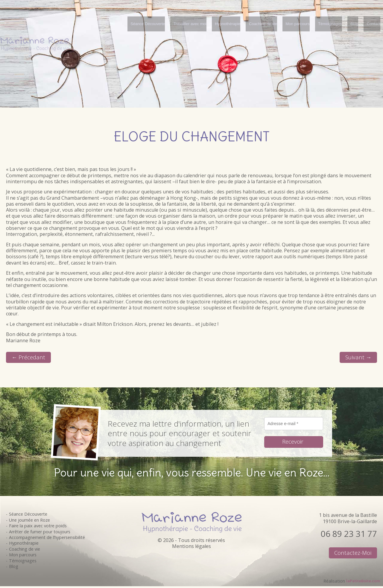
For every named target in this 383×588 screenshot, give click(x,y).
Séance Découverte (28, 516)
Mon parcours (23, 556)
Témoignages (23, 562)
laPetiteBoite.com (361, 582)
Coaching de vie (25, 550)
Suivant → (357, 358)
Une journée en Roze (29, 521)
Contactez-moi (352, 555)
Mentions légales (191, 548)
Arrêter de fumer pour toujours (40, 533)
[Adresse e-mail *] (294, 425)
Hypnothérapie (24, 545)
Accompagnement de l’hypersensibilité (47, 539)
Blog (14, 568)
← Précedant (30, 358)
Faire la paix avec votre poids (38, 527)
